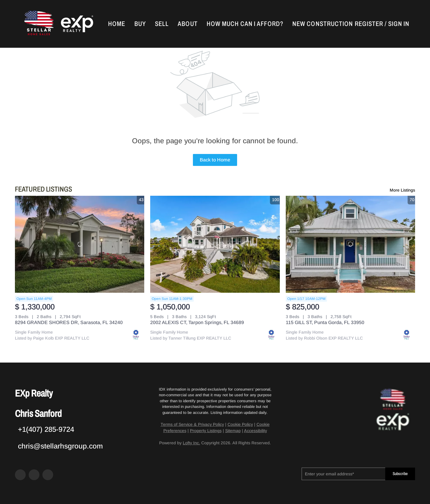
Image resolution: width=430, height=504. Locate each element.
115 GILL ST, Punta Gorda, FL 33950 (325, 322)
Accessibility (255, 431)
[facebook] (20, 475)
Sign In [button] (399, 24)
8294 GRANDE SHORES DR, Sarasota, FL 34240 (69, 322)
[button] (38, 24)
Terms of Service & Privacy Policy (192, 424)
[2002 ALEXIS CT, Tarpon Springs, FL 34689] (215, 244)
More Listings (402, 190)
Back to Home (215, 160)
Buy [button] (140, 24)
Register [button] (369, 24)
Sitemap (233, 431)
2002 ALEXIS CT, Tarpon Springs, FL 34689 (197, 322)
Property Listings (206, 431)
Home (117, 24)
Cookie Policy (240, 424)
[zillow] (34, 475)
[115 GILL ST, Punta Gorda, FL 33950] (350, 244)
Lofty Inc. (191, 443)
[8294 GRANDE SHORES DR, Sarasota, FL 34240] (80, 244)
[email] (343, 474)
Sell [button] (162, 24)
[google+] (48, 475)
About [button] (188, 24)
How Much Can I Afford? (245, 24)
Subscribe (400, 474)
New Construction (323, 24)
